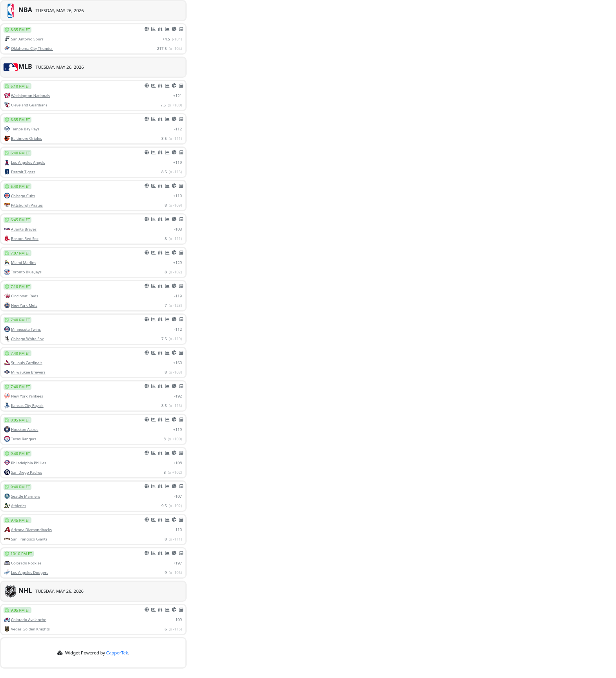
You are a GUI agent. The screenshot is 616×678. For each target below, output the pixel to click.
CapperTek (117, 653)
